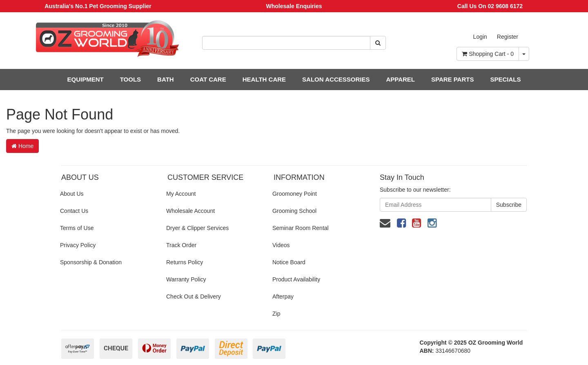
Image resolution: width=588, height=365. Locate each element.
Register (508, 37)
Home (22, 146)
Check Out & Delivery (194, 296)
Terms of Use (77, 228)
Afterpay (283, 296)
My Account (181, 194)
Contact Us (74, 211)
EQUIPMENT (86, 79)
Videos (281, 245)
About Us (72, 194)
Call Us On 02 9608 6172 (490, 6)
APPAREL (400, 79)
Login (480, 37)
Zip (276, 314)
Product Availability (296, 279)
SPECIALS (505, 79)
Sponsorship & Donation (91, 262)
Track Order (181, 245)
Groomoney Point (295, 194)
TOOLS (130, 79)
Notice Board (289, 262)
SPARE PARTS (452, 79)
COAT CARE (208, 79)
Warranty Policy (186, 279)
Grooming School (294, 211)
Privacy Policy (78, 245)
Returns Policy (185, 262)
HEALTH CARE (264, 79)
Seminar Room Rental (301, 228)
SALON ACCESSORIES (336, 79)
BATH (166, 79)
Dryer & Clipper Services (197, 228)
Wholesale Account (190, 211)
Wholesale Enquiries (294, 6)
